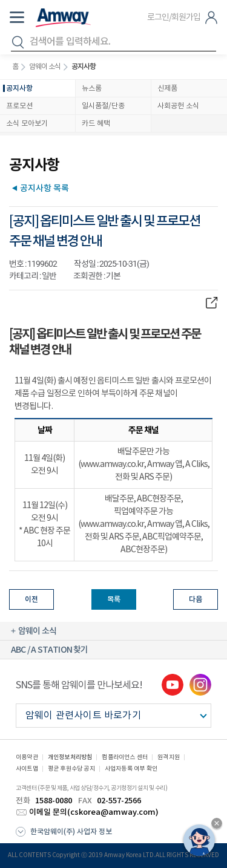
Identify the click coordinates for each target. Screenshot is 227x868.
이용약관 (27, 757)
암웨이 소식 (45, 67)
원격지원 (169, 757)
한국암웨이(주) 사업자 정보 (71, 832)
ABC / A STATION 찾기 (50, 650)
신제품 (167, 89)
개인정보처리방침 (70, 757)
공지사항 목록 (44, 188)
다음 (196, 599)
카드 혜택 (96, 124)
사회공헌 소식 (178, 106)
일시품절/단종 (103, 106)
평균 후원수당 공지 (71, 769)
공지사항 (19, 88)
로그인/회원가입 (174, 18)
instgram (200, 685)
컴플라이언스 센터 (125, 757)
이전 (31, 599)
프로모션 (19, 106)
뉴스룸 (92, 89)
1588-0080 (54, 801)
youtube (173, 685)
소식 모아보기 (27, 124)
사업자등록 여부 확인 (131, 769)
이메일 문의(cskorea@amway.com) (94, 812)
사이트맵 (27, 769)
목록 (114, 599)
